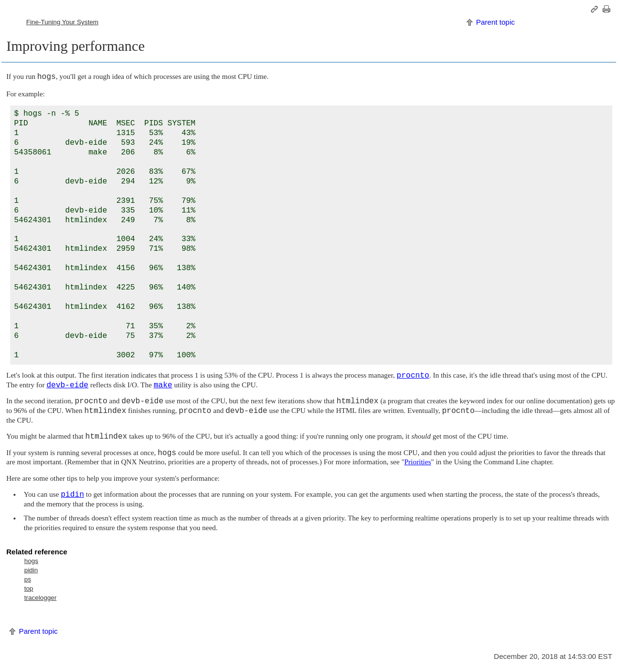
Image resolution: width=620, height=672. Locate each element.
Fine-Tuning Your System (62, 22)
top (29, 588)
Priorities (418, 462)
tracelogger (40, 598)
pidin (31, 570)
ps (28, 579)
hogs (31, 561)
